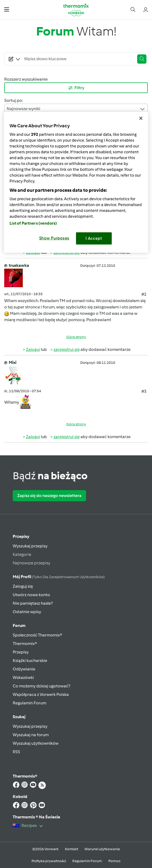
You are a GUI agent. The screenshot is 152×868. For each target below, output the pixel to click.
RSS (16, 752)
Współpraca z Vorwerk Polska (41, 694)
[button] (7, 10)
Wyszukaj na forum (31, 735)
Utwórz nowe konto (31, 595)
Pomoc (114, 861)
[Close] (141, 118)
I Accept (94, 238)
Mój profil (59, 577)
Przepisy (21, 536)
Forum (19, 625)
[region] (76, 182)
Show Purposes (54, 238)
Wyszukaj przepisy (30, 546)
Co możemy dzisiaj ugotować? (41, 686)
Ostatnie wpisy (27, 612)
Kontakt (71, 849)
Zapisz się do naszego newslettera (49, 496)
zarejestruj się (67, 349)
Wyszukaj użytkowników (36, 743)
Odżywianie (24, 669)
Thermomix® (25, 644)
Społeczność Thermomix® (37, 635)
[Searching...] (78, 59)
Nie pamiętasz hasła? (33, 603)
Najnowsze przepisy (32, 563)
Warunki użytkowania (102, 849)
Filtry (76, 88)
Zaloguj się (23, 586)
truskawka (19, 265)
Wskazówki (23, 677)
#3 (144, 391)
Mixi (13, 362)
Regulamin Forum (30, 703)
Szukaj (19, 717)
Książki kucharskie (30, 660)
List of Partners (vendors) (33, 223)
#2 (144, 294)
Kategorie (22, 554)
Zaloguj (33, 349)
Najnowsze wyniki (76, 109)
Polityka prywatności (49, 861)
